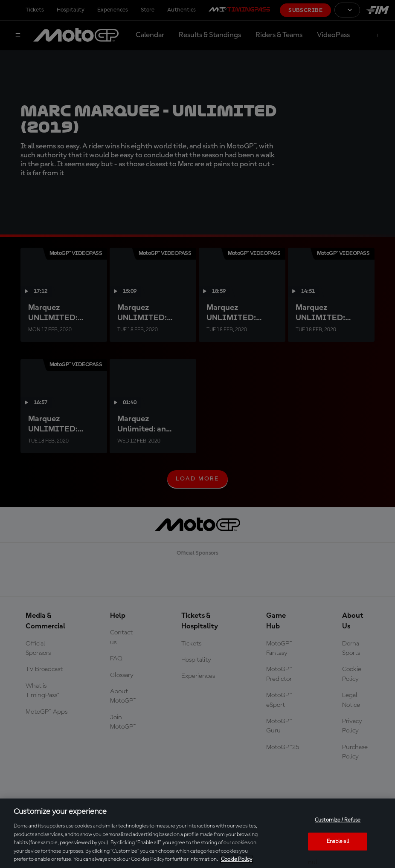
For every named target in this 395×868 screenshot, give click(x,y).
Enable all (338, 841)
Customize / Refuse (338, 820)
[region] (197, 833)
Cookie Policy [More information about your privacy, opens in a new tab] (237, 859)
